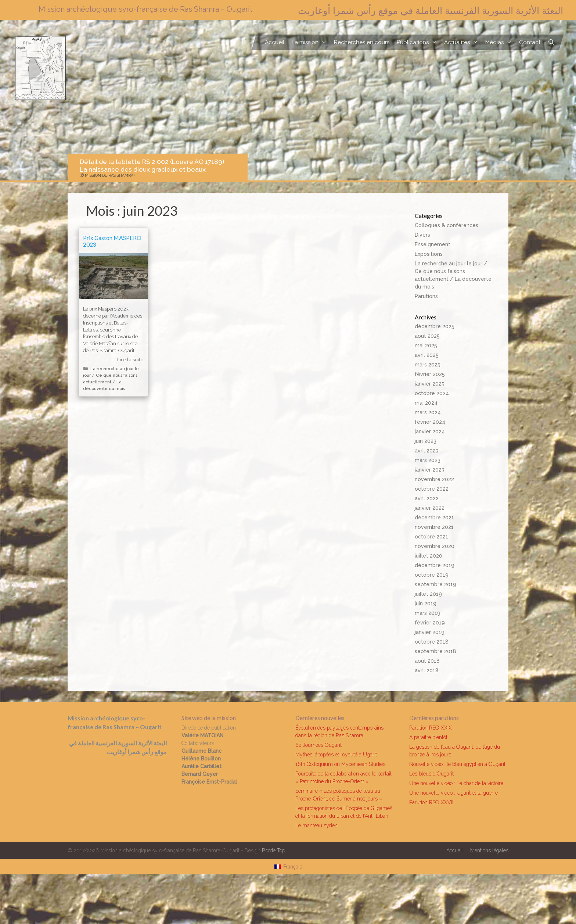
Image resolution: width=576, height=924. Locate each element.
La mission (311, 42)
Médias (500, 42)
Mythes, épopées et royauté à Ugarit (336, 755)
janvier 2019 (430, 632)
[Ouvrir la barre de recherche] (551, 42)
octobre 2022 (432, 489)
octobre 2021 (431, 537)
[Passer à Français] (288, 867)
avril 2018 (427, 670)
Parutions (426, 296)
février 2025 (430, 374)
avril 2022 (427, 498)
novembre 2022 (434, 479)
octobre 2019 (432, 575)
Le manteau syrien (316, 825)
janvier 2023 (430, 470)
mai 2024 (426, 403)
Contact (530, 42)
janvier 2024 (430, 431)
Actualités (463, 42)
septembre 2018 (435, 651)
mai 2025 (426, 345)
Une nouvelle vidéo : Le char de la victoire (456, 783)
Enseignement (433, 244)
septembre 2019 (435, 584)
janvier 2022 (430, 508)
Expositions (429, 254)
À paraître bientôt (428, 737)
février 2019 (430, 623)
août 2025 (427, 336)
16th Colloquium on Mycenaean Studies (340, 764)
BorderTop (273, 850)
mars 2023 (428, 460)
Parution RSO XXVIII (432, 802)
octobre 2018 (432, 642)
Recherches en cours (362, 42)
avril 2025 (427, 355)
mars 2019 (428, 613)
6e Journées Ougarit (318, 745)
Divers (422, 235)
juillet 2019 (428, 594)
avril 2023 (427, 451)
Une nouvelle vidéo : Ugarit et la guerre (453, 793)
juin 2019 (426, 604)
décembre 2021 (434, 517)
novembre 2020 (435, 546)
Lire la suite (130, 360)
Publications (419, 42)
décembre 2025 (435, 326)
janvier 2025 (430, 384)
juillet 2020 (429, 556)
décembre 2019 (435, 565)
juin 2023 (426, 441)
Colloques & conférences (447, 225)
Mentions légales (489, 850)
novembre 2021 (434, 527)
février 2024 (430, 422)
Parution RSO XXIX (431, 728)
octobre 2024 (432, 393)
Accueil (275, 42)
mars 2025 (428, 365)
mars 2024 (428, 412)
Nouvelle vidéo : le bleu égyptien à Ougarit (457, 764)
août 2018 (427, 661)
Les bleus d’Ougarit (431, 774)
